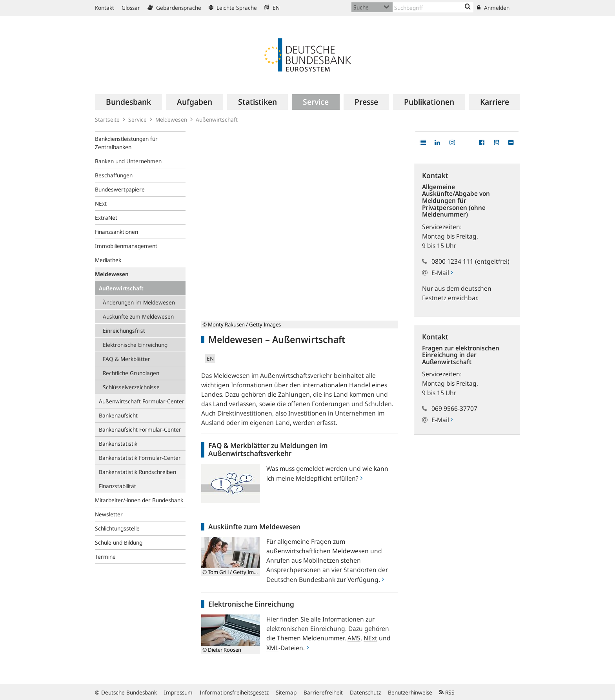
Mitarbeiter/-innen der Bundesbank (139, 500)
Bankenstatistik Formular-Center (140, 458)
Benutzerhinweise (410, 692)
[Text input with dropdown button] (433, 7)
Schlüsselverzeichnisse (131, 387)
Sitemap (286, 692)
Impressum (178, 692)
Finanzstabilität (117, 486)
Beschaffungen (114, 175)
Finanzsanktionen (116, 232)
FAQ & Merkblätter (126, 359)
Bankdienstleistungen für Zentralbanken (126, 143)
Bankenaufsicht (118, 415)
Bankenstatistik (118, 444)
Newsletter (109, 514)
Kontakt (105, 8)
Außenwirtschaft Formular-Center (142, 401)
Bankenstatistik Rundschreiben (137, 472)
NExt (101, 203)
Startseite (107, 119)
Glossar (131, 8)
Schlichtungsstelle (117, 528)
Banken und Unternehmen (128, 161)
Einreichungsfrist (124, 331)
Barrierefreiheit (323, 692)
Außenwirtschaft (121, 288)
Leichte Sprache (233, 8)
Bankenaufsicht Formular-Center (140, 429)
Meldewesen (171, 119)
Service (137, 119)
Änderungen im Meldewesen (139, 302)
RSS (447, 692)
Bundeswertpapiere (120, 189)
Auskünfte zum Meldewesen (138, 316)
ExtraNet (106, 218)
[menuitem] (128, 102)
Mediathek (108, 260)
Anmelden (493, 8)
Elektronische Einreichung (135, 345)
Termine (105, 557)
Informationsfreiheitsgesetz (234, 692)
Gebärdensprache (174, 8)
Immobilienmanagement (126, 246)
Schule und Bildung (119, 542)
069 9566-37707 (454, 408)
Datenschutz (365, 692)
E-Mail (442, 273)
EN (272, 8)
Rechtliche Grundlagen (131, 373)
